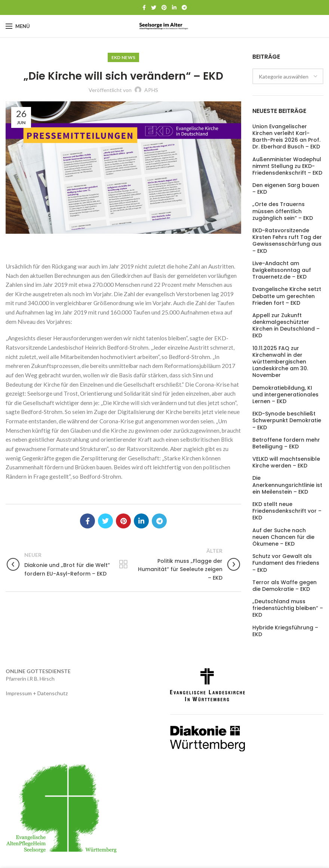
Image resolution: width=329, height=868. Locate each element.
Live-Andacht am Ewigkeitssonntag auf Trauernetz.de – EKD (282, 270)
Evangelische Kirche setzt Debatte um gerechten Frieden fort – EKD (287, 296)
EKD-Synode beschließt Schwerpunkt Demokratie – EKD (287, 421)
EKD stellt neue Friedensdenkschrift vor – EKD (287, 511)
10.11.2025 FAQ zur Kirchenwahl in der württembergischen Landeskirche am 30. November (280, 362)
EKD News (123, 57)
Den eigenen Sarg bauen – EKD (286, 188)
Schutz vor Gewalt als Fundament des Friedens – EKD (286, 563)
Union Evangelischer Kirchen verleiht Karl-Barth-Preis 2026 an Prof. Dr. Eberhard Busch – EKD (286, 137)
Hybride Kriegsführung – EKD (285, 631)
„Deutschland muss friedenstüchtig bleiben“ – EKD (288, 608)
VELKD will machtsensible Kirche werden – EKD (286, 462)
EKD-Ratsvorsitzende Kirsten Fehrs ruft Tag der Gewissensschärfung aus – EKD (287, 241)
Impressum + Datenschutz (37, 693)
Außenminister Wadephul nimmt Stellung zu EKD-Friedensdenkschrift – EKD (287, 166)
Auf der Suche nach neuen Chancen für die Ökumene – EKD (283, 537)
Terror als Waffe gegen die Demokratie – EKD (285, 586)
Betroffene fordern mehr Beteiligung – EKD (286, 443)
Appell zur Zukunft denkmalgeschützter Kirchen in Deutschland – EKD (286, 326)
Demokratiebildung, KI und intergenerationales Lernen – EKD (285, 395)
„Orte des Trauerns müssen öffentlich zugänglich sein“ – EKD (283, 211)
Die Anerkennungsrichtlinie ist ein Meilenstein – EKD (287, 485)
